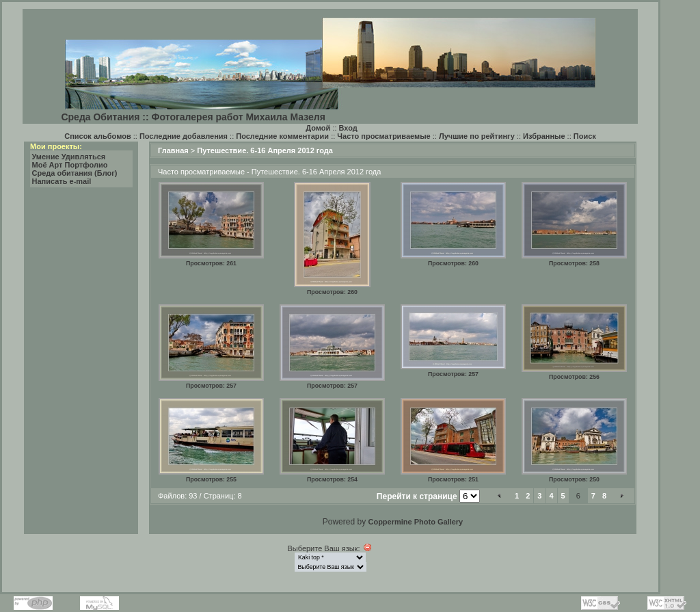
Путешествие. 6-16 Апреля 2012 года (265, 150)
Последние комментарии (282, 136)
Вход (348, 128)
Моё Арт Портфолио (70, 165)
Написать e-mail (62, 181)
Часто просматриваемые (383, 136)
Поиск (585, 136)
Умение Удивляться (69, 157)
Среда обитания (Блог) (75, 173)
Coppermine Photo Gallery (415, 522)
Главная (173, 150)
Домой (318, 128)
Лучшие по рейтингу (477, 136)
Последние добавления (184, 136)
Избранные (544, 136)
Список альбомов (97, 136)
